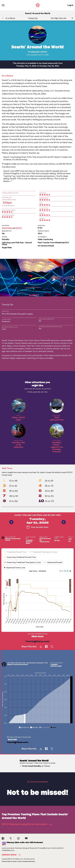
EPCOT (44, 52)
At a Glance (10, 18)
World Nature (8, 228)
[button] (72, 18)
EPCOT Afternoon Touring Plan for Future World (27, 824)
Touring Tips (33, 18)
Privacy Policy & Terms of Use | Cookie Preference (18, 861)
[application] (37, 599)
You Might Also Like (58, 18)
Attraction (35, 52)
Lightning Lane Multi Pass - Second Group (17, 243)
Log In (70, 5)
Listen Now (12, 855)
